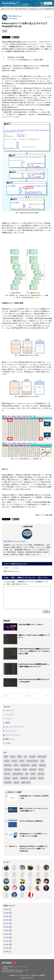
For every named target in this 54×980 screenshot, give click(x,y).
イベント (9, 719)
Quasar (15, 778)
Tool (42, 761)
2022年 (6, 923)
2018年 (6, 938)
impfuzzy (42, 765)
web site (7, 774)
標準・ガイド (26, 783)
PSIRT (33, 774)
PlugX (5, 31)
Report (34, 765)
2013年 (6, 952)
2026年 (6, 909)
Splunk (14, 761)
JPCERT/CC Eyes (9, 3)
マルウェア (9, 710)
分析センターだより (19, 502)
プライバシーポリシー (25, 975)
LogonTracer (25, 765)
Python (7, 761)
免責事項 (42, 975)
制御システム (10, 739)
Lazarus (33, 778)
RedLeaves (8, 770)
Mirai (6, 757)
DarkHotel (33, 770)
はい (6, 568)
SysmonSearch (18, 774)
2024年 (6, 916)
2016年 (6, 945)
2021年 (6, 927)
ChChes (17, 770)
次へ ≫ (49, 696)
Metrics (17, 783)
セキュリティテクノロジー (15, 727)
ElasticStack (42, 757)
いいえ (15, 568)
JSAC (16, 765)
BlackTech (8, 765)
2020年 (6, 930)
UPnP (20, 757)
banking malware (32, 761)
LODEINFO (24, 778)
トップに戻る (27, 696)
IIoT (27, 774)
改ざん (41, 770)
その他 (8, 743)
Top (2, 9)
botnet (13, 757)
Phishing (41, 774)
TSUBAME (8, 783)
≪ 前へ (5, 696)
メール (17, 37)
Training (7, 778)
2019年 (6, 934)
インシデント (10, 715)
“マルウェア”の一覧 (11, 9)
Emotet (41, 778)
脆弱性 (8, 723)
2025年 (6, 913)
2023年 (6, 920)
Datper (22, 761)
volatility (32, 757)
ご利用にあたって (14, 975)
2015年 (6, 948)
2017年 (6, 941)
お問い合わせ (36, 975)
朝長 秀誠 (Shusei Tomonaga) (15, 541)
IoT (25, 757)
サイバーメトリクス (13, 735)
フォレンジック (11, 731)
